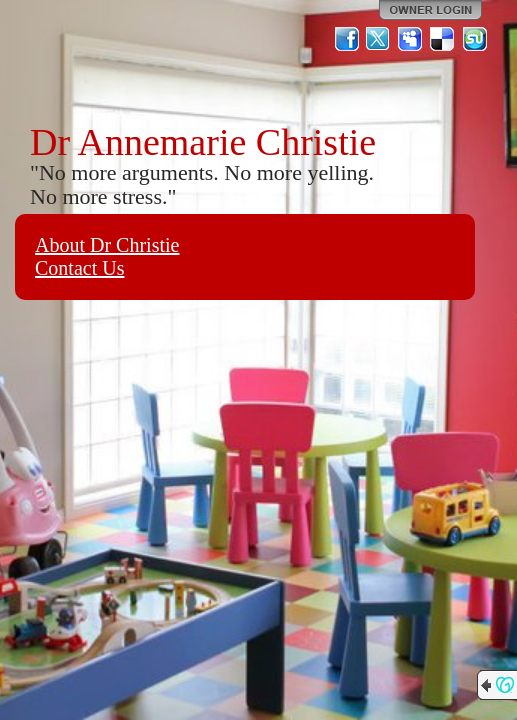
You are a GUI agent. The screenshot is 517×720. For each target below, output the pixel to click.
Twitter (379, 39)
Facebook (347, 39)
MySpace (411, 39)
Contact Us (79, 268)
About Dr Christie (107, 245)
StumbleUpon (475, 39)
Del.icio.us (443, 39)
